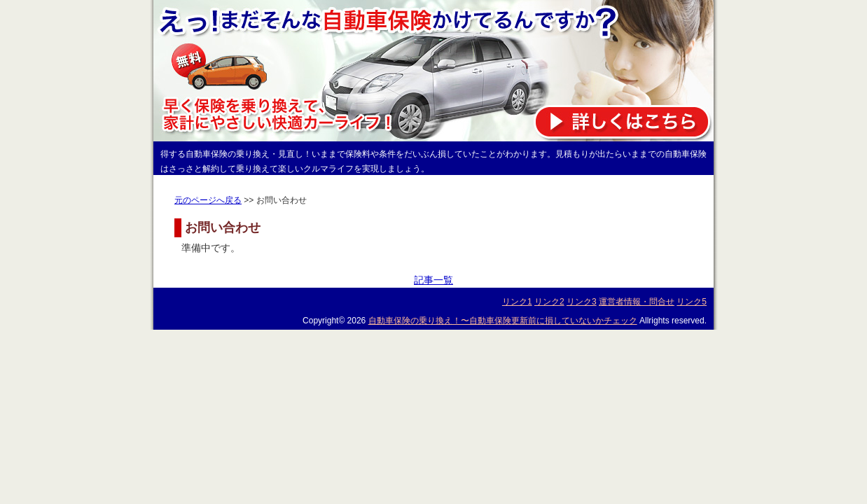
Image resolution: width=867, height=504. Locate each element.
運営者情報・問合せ (637, 302)
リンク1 (517, 302)
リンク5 (692, 302)
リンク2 (549, 302)
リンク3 (582, 302)
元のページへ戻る (208, 200)
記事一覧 (433, 280)
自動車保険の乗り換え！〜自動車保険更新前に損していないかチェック (503, 321)
